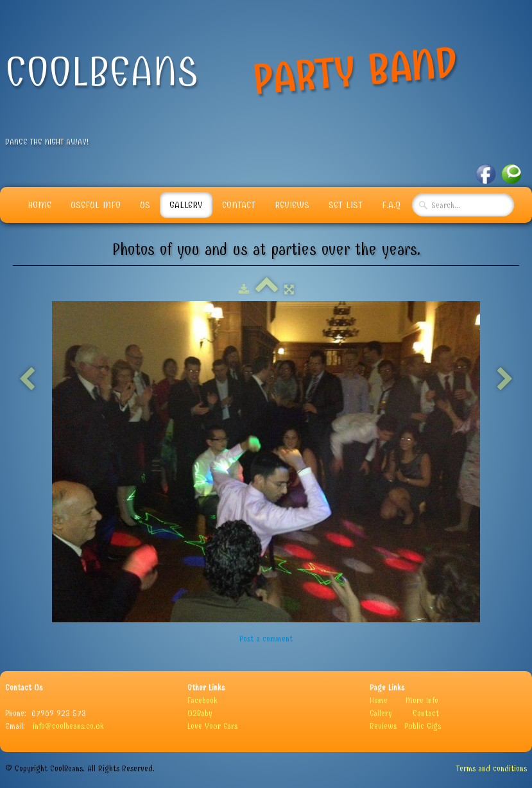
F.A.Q (391, 205)
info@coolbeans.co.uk (68, 726)
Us (145, 205)
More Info (422, 700)
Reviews (292, 205)
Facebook (202, 700)
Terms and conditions (492, 768)
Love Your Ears (212, 726)
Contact (239, 205)
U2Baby (200, 713)
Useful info (96, 205)
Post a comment (266, 639)
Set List (346, 205)
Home (39, 205)
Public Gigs (423, 726)
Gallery (186, 205)
